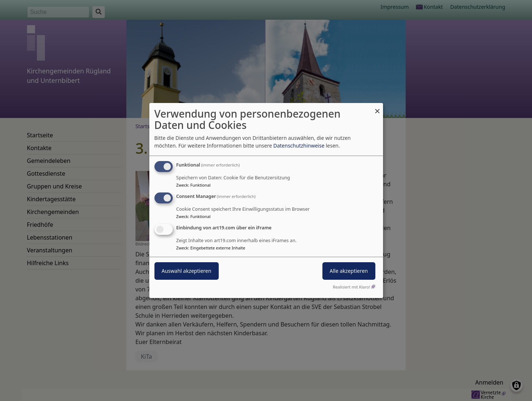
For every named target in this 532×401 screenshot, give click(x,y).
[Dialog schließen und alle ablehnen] (378, 108)
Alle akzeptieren (349, 271)
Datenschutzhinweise (299, 146)
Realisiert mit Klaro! (352, 287)
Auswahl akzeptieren (187, 271)
